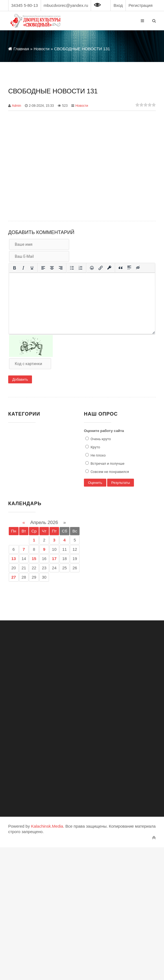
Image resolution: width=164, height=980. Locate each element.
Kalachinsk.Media (47, 826)
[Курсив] (23, 268)
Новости (82, 106)
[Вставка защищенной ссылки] (109, 268)
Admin (16, 106)
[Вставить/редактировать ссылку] (101, 268)
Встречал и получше (107, 464)
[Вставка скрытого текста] (138, 268)
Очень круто (100, 439)
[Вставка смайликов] (92, 268)
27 (14, 577)
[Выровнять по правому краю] (61, 268)
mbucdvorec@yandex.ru (66, 5)
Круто (95, 447)
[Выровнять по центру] (52, 268)
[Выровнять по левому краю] (43, 268)
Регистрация (140, 5)
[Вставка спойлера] (129, 268)
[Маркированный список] (72, 268)
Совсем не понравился (109, 472)
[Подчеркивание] (32, 268)
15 (34, 559)
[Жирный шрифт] (14, 268)
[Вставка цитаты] (121, 268)
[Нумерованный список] (81, 268)
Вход (118, 5)
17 (54, 559)
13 (14, 559)
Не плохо (98, 455)
